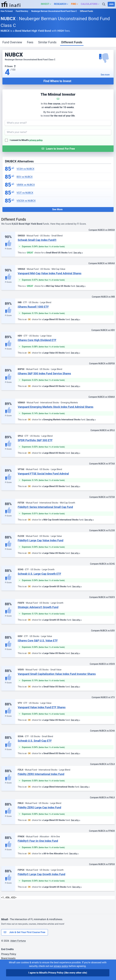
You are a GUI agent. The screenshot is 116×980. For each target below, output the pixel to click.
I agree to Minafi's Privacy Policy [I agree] (58, 973)
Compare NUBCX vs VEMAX (102, 397)
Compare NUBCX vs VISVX (102, 664)
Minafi (5, 919)
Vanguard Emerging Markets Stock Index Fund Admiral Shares (56, 407)
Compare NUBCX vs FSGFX (102, 597)
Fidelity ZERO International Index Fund (41, 774)
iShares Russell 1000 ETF (33, 307)
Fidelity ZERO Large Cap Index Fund (39, 807)
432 (13, 898)
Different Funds (72, 42)
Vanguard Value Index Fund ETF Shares (42, 707)
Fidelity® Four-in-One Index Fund (38, 841)
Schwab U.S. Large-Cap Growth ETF (39, 574)
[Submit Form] (58, 149)
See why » (78, 253)
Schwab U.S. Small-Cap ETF (35, 741)
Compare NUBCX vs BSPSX (102, 363)
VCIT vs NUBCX (25, 193)
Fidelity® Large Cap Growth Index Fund (41, 874)
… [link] (5, 898)
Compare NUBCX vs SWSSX (102, 230)
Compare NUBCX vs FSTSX (102, 497)
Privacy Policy (9, 954)
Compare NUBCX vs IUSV (103, 631)
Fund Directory (22, 11)
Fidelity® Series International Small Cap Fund (45, 507)
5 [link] (7, 898)
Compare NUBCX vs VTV (103, 697)
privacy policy (36, 140)
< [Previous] (2, 898)
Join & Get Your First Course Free (25, 932)
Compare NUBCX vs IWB (103, 297)
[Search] (104, 4)
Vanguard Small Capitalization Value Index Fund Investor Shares (57, 674)
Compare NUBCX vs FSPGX (102, 864)
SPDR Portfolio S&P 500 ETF (35, 440)
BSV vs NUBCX (25, 177)
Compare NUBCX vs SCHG (102, 564)
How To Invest (7, 11)
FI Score (8, 249)
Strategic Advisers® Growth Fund (38, 607)
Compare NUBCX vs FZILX (102, 764)
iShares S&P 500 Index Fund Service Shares (44, 373)
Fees (30, 42)
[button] (47, 4)
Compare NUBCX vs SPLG (103, 430)
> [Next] (16, 898)
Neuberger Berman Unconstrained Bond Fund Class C (54, 11)
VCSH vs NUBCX (26, 169)
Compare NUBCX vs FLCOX (102, 530)
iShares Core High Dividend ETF (37, 340)
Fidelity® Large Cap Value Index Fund (40, 540)
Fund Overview (12, 42)
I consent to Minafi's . (26, 140)
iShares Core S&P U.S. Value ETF (38, 641)
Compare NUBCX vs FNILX (102, 797)
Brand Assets (8, 958)
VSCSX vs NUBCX (26, 201)
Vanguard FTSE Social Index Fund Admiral (43, 474)
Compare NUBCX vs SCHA (102, 731)
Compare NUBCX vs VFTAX (102, 464)
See (105, 75)
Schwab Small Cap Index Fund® (37, 240)
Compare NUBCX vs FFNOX (102, 831)
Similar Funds (47, 42)
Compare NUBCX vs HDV (103, 330)
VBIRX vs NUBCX (26, 185)
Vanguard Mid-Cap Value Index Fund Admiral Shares (49, 273)
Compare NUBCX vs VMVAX (102, 263)
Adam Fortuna (18, 941)
